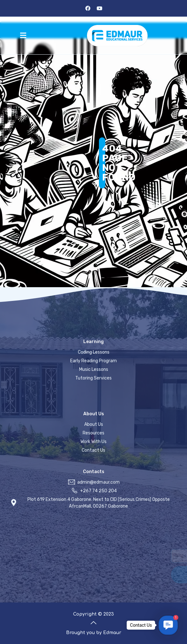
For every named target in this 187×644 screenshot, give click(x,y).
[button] (23, 35)
